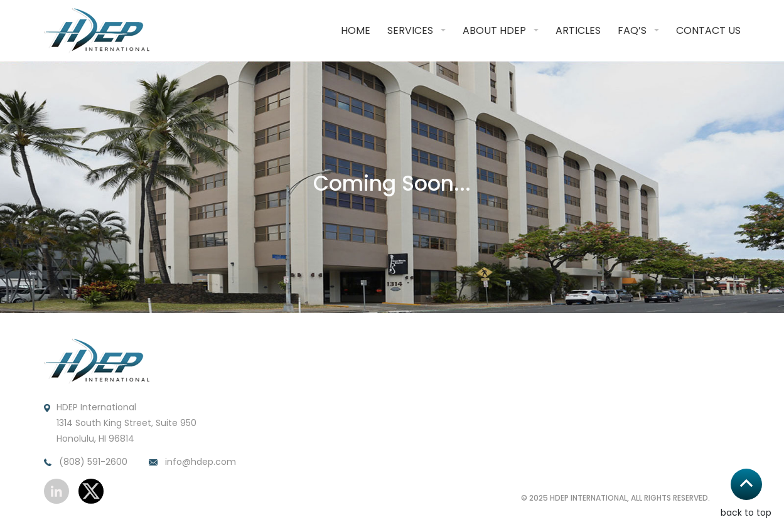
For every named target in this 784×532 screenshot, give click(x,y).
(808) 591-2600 (86, 462)
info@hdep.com (192, 462)
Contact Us (708, 30)
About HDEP (494, 30)
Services (410, 30)
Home (356, 30)
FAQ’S (632, 30)
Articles (578, 30)
